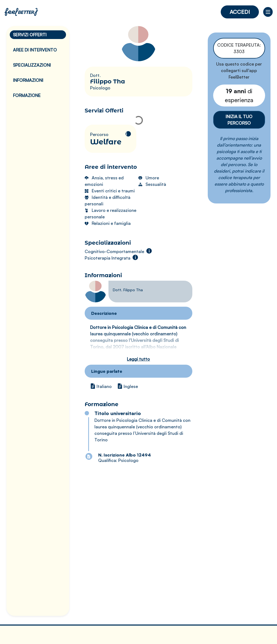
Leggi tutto (138, 359)
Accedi (240, 12)
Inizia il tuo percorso (239, 120)
